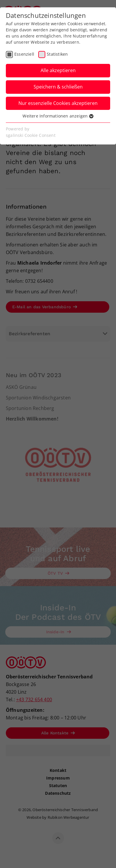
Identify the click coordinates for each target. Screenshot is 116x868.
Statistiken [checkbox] (57, 54)
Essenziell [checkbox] (24, 54)
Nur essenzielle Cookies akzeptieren (58, 103)
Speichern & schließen (58, 87)
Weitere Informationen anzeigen (58, 116)
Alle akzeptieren (58, 70)
